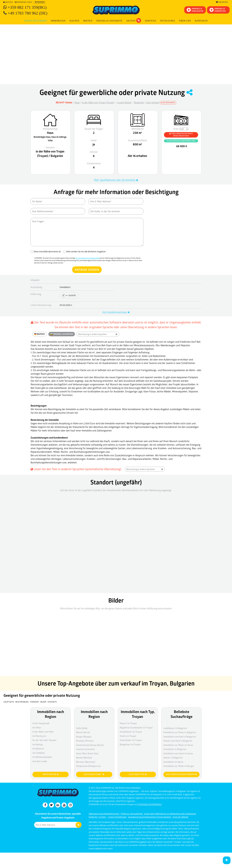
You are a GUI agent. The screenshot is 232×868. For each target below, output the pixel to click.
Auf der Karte (168, 103)
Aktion (134, 20)
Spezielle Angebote (109, 21)
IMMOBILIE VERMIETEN (218, 10)
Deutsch (8, 2)
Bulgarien (139, 102)
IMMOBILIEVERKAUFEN (195, 10)
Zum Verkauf (153, 102)
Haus (77, 102)
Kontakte (201, 21)
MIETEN (88, 21)
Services (151, 21)
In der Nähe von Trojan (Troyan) (98, 102)
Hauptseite (9, 702)
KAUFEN (74, 21)
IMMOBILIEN (58, 21)
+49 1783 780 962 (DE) (28, 13)
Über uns (185, 21)
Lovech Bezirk (124, 102)
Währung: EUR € (23, 2)
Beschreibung (22, 702)
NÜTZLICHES (168, 21)
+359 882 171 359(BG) (27, 7)
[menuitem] (201, 21)
